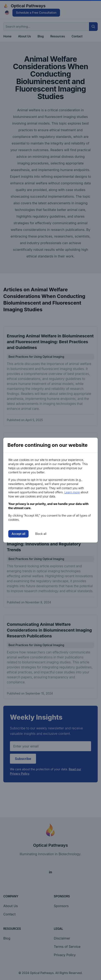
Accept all (18, 534)
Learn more (72, 492)
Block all (41, 534)
